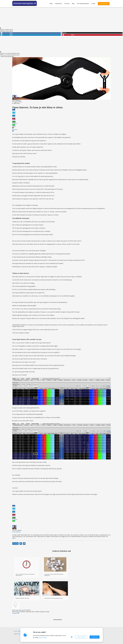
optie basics (17, 103)
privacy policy (43, 638)
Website (15, 543)
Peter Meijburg (16, 100)
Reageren (16, 613)
